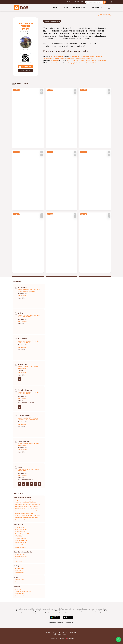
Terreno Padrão (56, 63)
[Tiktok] (35, 484)
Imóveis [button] (65, 8)
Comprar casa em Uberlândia (24, 513)
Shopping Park (73, 63)
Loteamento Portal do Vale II (87, 63)
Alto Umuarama (101, 61)
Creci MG (18, 589)
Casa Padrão (55, 61)
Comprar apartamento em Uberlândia (26, 511)
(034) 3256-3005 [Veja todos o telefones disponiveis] (79, 2)
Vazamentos (19, 582)
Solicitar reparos (20, 531)
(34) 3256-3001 (22, 450)
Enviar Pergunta (26, 70)
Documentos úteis (21, 547)
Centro (77, 59)
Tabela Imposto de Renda (23, 591)
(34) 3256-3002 (22, 347)
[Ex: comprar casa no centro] (94, 2)
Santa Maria (93, 57)
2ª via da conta (20, 568)
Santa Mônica (85, 57)
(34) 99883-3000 (26, 67)
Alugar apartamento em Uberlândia (26, 500)
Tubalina (52, 59)
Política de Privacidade (56, 623)
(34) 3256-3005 (23, 424)
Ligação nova (19, 570)
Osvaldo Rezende (91, 61)
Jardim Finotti (76, 57)
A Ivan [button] (55, 8)
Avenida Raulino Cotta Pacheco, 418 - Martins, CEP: (29, 316)
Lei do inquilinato (20, 594)
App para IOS (19, 545)
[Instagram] (20, 379)
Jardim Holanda (60, 59)
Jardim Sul (89, 59)
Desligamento (19, 573)
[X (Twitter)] (27, 484)
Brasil (67, 59)
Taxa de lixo (19, 561)
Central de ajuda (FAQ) (22, 534)
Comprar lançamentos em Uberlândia (26, 518)
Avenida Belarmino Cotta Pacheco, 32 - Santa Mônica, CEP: (29, 290)
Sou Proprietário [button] (79, 8)
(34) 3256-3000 (23, 321)
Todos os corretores (104, 15)
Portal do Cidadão (21, 554)
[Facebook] (20, 484)
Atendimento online (21, 529)
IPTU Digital (19, 536)
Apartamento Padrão (57, 57)
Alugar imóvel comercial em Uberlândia (27, 507)
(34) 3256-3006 (23, 373)
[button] (111, 2)
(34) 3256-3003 (22, 398)
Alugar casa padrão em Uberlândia (26, 502)
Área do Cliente (66, 2)
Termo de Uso (69, 623)
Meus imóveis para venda (52, 21)
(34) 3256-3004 (23, 296)
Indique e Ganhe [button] (96, 8)
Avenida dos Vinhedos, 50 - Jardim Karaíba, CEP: (28, 342)
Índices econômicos (21, 596)
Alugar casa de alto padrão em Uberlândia (28, 504)
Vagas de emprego (21, 557)
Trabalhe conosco (21, 538)
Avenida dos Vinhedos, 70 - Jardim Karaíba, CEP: (28, 393)
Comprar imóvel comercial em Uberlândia (28, 515)
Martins (72, 59)
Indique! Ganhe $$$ (21, 540)
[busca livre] (105, 2)
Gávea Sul (82, 59)
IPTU (17, 559)
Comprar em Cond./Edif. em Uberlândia (27, 509)
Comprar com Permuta (22, 520)
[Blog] (39, 484)
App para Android (20, 543)
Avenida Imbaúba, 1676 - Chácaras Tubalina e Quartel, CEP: (28, 419)
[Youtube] (31, 484)
